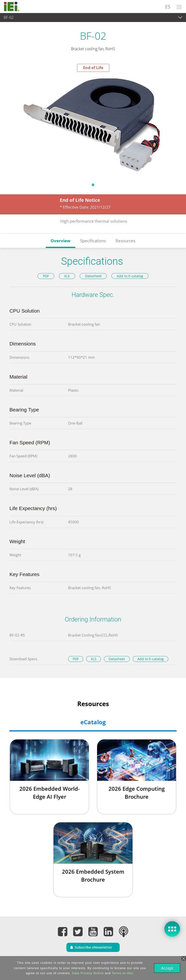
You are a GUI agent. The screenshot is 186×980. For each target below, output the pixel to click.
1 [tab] (93, 185)
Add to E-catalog (130, 276)
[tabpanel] (93, 126)
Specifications (93, 241)
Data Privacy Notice (87, 973)
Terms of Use (122, 973)
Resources (125, 241)
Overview (61, 241)
